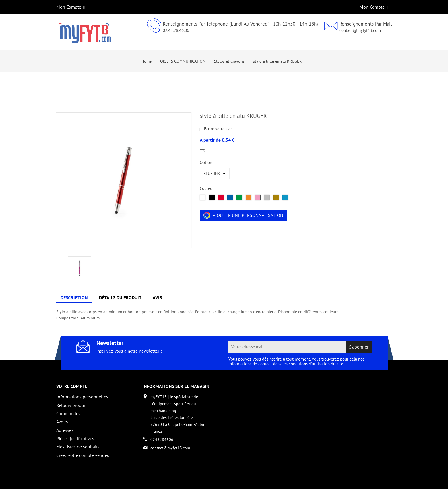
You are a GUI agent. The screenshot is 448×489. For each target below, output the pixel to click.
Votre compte (72, 386)
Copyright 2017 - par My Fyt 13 (84, 480)
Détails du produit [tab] (120, 297)
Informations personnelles (82, 397)
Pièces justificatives (75, 438)
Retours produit (71, 405)
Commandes (68, 413)
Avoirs (62, 422)
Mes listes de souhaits (78, 447)
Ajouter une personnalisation (243, 215)
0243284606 (162, 440)
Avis (157, 297)
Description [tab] (74, 297)
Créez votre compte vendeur (84, 455)
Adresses (65, 430)
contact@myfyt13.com (360, 30)
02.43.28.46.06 (176, 30)
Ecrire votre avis (216, 129)
